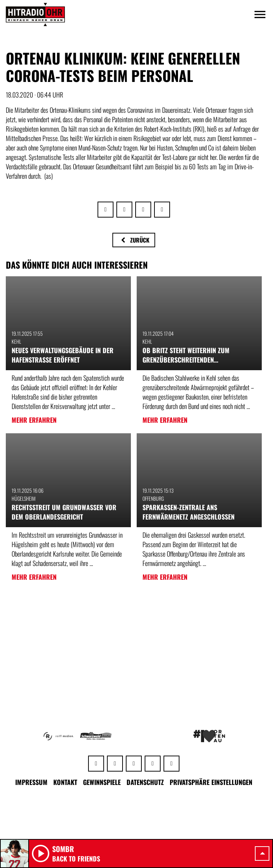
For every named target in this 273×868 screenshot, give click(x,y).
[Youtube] (153, 764)
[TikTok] (171, 764)
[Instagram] (134, 764)
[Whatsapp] (96, 764)
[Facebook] (115, 764)
